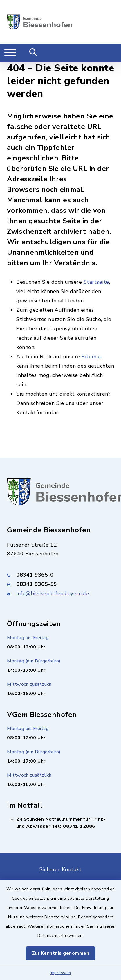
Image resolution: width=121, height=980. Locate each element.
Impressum (60, 973)
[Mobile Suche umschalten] (33, 53)
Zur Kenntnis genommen (61, 953)
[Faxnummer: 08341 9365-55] (60, 584)
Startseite (96, 282)
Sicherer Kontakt (60, 869)
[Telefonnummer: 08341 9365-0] (60, 575)
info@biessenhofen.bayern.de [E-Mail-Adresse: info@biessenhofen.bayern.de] (53, 593)
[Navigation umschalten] (10, 53)
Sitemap (92, 357)
